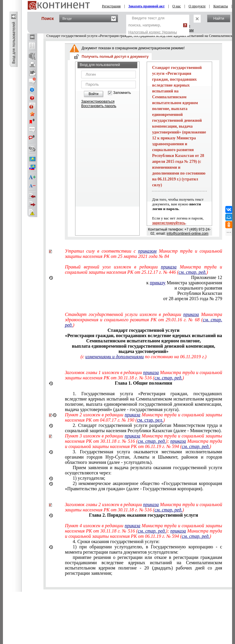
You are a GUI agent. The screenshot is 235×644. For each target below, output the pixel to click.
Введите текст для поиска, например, (153, 25)
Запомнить (122, 93)
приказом (147, 251)
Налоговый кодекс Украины (153, 32)
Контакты (221, 6)
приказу (158, 283)
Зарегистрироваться (98, 102)
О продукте (197, 6)
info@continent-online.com (187, 234)
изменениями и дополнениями (115, 357)
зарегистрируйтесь (169, 223)
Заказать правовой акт (147, 6)
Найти (219, 18)
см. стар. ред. (193, 272)
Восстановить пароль (99, 106)
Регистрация (111, 6)
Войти (94, 94)
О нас (177, 6)
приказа (169, 267)
